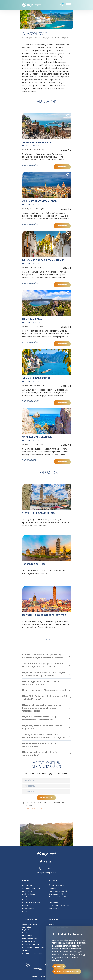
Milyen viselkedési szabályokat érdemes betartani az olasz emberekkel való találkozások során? (41, 708)
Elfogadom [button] (59, 966)
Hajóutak (25, 933)
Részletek (62, 167)
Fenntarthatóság (28, 909)
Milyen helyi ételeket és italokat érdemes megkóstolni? (42, 727)
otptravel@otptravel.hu (46, 873)
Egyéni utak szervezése (31, 930)
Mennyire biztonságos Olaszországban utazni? (45, 690)
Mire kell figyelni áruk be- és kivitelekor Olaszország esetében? (41, 683)
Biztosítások (53, 903)
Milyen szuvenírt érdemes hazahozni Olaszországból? (40, 745)
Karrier (25, 911)
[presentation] (46, 814)
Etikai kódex (27, 900)
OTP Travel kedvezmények (32, 953)
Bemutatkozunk (28, 885)
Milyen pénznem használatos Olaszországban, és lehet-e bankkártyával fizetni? (44, 674)
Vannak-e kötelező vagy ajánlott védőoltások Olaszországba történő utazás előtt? (44, 665)
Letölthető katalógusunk (31, 945)
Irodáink (52, 924)
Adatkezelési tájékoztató (34, 808)
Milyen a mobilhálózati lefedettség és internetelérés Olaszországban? (40, 718)
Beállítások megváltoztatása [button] (67, 971)
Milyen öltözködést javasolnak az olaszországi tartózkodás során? (45, 698)
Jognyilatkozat (54, 909)
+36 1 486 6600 (47, 869)
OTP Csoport (27, 897)
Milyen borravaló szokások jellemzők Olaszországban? (40, 754)
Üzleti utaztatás (28, 936)
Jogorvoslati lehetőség (57, 894)
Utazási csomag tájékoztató (59, 906)
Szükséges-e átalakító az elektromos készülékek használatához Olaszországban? (44, 736)
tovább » (26, 485)
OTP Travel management (31, 888)
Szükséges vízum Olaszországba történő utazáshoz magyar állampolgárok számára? (43, 656)
